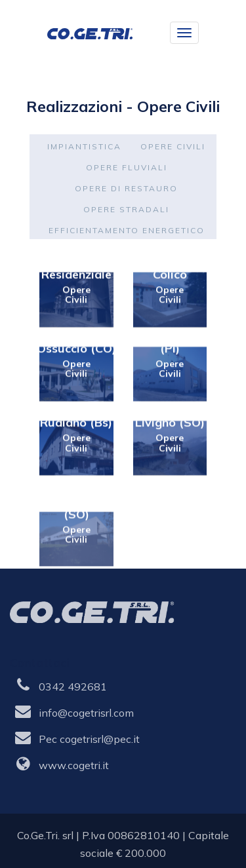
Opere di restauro (126, 188)
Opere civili (173, 146)
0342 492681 (73, 687)
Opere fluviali (127, 167)
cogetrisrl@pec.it (100, 739)
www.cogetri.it (74, 765)
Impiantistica (84, 146)
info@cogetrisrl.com (86, 713)
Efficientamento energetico (127, 230)
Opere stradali (126, 209)
